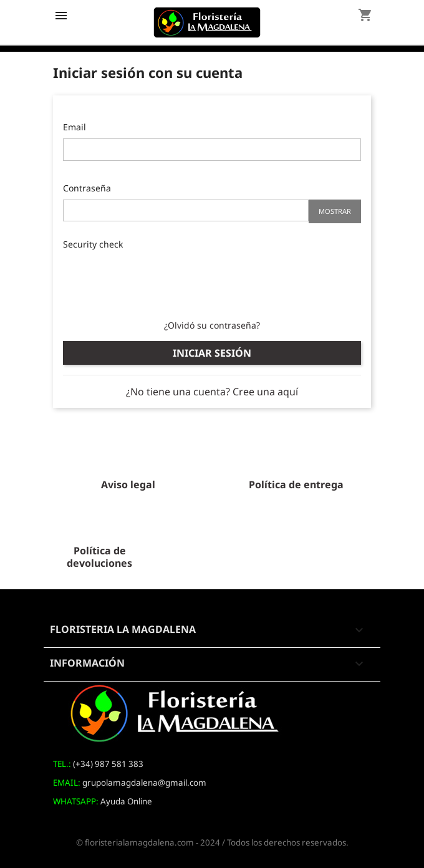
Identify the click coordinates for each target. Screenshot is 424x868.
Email (75, 127)
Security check (93, 244)
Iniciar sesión (212, 353)
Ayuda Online (126, 801)
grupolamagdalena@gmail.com (144, 783)
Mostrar (335, 211)
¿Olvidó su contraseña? (212, 325)
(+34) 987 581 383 (108, 764)
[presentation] (158, 280)
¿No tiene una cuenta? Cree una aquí (212, 392)
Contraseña (87, 188)
